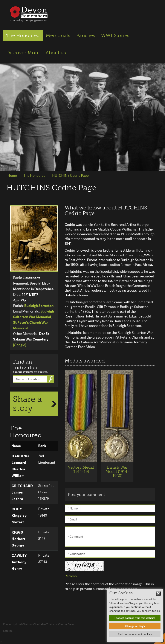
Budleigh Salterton (39, 306)
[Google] (20, 345)
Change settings (135, 626)
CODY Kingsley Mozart (19, 516)
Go (52, 379)
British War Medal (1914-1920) (117, 472)
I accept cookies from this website (135, 618)
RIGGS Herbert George (19, 539)
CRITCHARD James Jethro (22, 492)
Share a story (27, 404)
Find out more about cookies (135, 634)
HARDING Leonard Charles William (20, 466)
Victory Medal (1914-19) (81, 469)
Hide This (158, 593)
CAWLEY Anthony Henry (19, 562)
